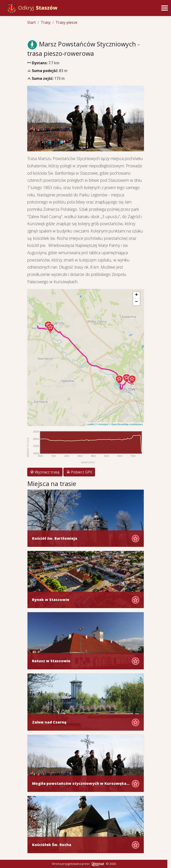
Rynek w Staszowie (51, 600)
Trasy (46, 22)
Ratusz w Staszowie (51, 661)
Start (31, 22)
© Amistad (102, 424)
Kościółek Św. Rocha (52, 845)
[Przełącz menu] (165, 8)
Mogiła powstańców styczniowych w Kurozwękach (81, 784)
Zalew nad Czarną (49, 722)
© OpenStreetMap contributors (126, 424)
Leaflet (91, 424)
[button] (132, 380)
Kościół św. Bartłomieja (55, 538)
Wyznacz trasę (45, 472)
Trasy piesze (66, 22)
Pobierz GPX (79, 472)
